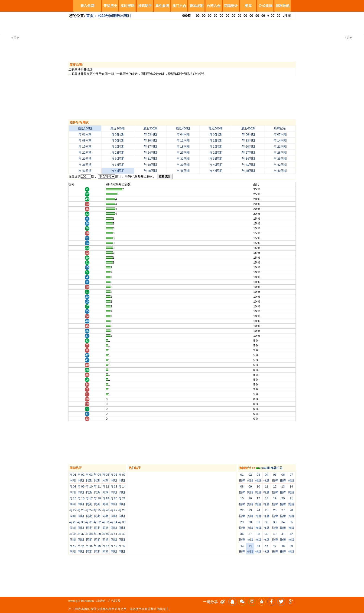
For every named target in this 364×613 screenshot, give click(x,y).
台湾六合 (214, 6)
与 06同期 (248, 134)
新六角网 (87, 6)
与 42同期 (280, 165)
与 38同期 (150, 165)
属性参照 (162, 6)
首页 (90, 16)
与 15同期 (85, 147)
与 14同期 (280, 140)
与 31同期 (150, 159)
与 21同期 (280, 147)
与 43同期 (85, 171)
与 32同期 (183, 159)
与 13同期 (248, 140)
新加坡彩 (196, 6)
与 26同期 (216, 153)
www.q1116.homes (81, 601)
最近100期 (85, 128)
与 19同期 (216, 147)
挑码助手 (145, 6)
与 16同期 (118, 147)
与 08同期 (85, 140)
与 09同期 (118, 140)
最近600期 (248, 128)
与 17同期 (150, 147)
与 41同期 (248, 165)
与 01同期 (85, 134)
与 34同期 (248, 159)
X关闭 (16, 38)
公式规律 (265, 6)
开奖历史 (110, 6)
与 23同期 (118, 153)
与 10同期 (150, 140)
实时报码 (127, 6)
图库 (248, 6)
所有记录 (280, 128)
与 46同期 (183, 171)
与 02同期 (118, 134)
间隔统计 (231, 6)
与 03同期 (150, 134)
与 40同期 (216, 165)
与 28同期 (280, 153)
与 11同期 (183, 140)
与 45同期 (150, 171)
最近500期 (216, 128)
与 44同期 (118, 171)
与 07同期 (280, 134)
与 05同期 (216, 134)
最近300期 (150, 128)
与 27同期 (248, 153)
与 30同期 (118, 159)
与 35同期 (280, 159)
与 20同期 (248, 147)
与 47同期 (216, 171)
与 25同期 (183, 153)
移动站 (101, 601)
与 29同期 (85, 159)
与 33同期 (216, 159)
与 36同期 (85, 165)
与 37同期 (118, 165)
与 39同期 (183, 165)
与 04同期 (183, 134)
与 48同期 (248, 171)
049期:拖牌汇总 (269, 468)
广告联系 (114, 601)
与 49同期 (280, 171)
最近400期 (183, 128)
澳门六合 (179, 6)
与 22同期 (85, 153)
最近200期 (118, 128)
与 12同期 (216, 140)
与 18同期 (183, 147)
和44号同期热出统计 (115, 16)
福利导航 (283, 6)
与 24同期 (150, 153)
